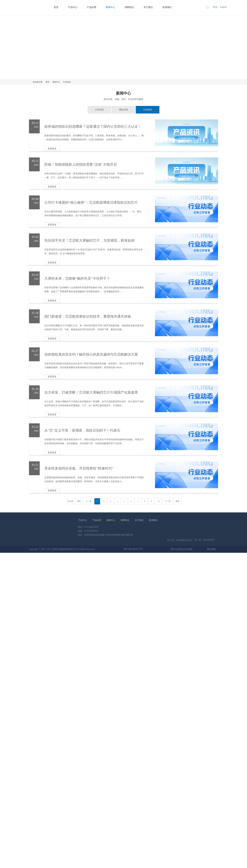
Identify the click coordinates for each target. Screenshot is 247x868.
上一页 (89, 501)
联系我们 (153, 520)
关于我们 (139, 520)
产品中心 (83, 520)
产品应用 (97, 520)
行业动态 (67, 82)
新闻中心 (56, 82)
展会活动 (123, 110)
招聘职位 (125, 520)
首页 (47, 82)
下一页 (168, 501)
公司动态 (99, 110)
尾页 (177, 501)
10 (159, 501)
